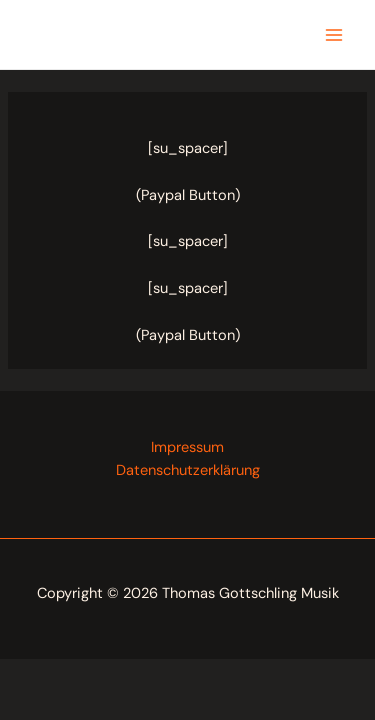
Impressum (187, 447)
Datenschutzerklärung (188, 470)
